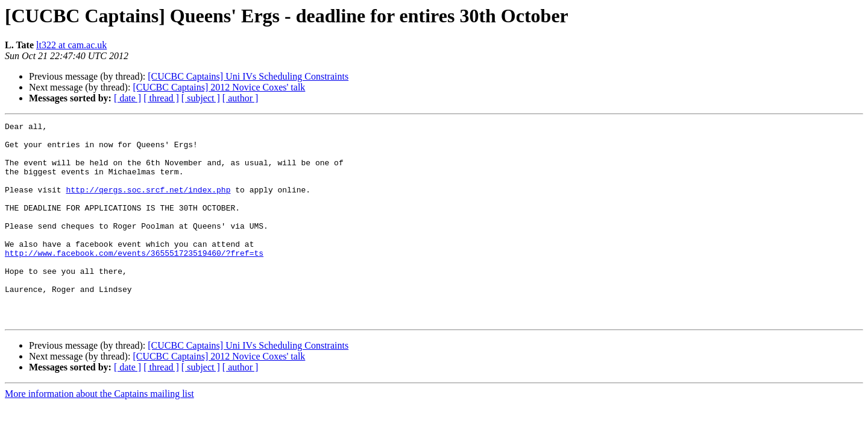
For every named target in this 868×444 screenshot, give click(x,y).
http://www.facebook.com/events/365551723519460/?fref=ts (134, 280)
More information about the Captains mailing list (99, 433)
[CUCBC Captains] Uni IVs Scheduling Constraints (248, 76)
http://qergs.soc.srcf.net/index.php (148, 204)
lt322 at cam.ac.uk (71, 45)
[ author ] (241, 98)
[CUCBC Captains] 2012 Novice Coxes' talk (219, 87)
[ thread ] (161, 98)
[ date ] (127, 98)
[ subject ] (201, 98)
